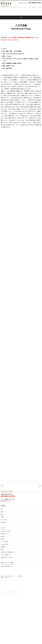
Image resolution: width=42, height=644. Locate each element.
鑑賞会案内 (3, 547)
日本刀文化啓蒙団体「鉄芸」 (7, 566)
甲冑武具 (3, 517)
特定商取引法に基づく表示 (6, 557)
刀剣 (2, 509)
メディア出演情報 (4, 542)
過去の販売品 (4, 522)
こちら (8, 596)
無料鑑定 (3, 536)
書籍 (2, 514)
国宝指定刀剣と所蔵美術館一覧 (7, 552)
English (2, 550)
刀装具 (2, 512)
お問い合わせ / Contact (5, 531)
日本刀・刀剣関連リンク (6, 555)
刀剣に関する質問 (4, 544)
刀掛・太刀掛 (4, 520)
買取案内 (3, 539)
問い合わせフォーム (6, 501)
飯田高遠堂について (5, 534)
